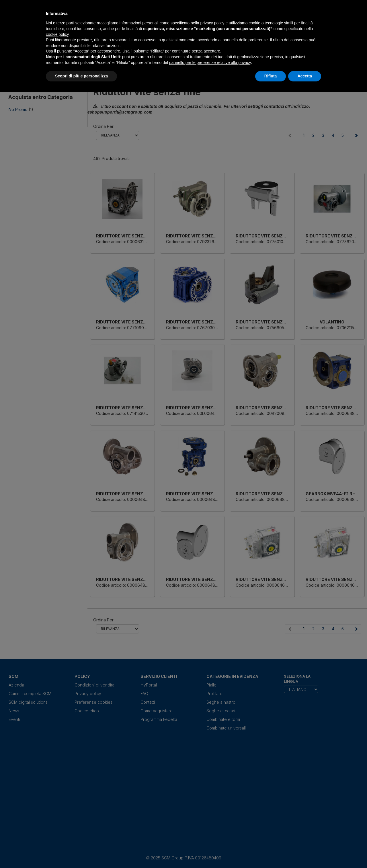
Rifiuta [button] (271, 76)
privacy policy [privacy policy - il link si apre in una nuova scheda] (212, 23)
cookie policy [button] (57, 34)
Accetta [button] (305, 76)
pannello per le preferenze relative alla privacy (210, 63)
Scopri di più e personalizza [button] (81, 76)
